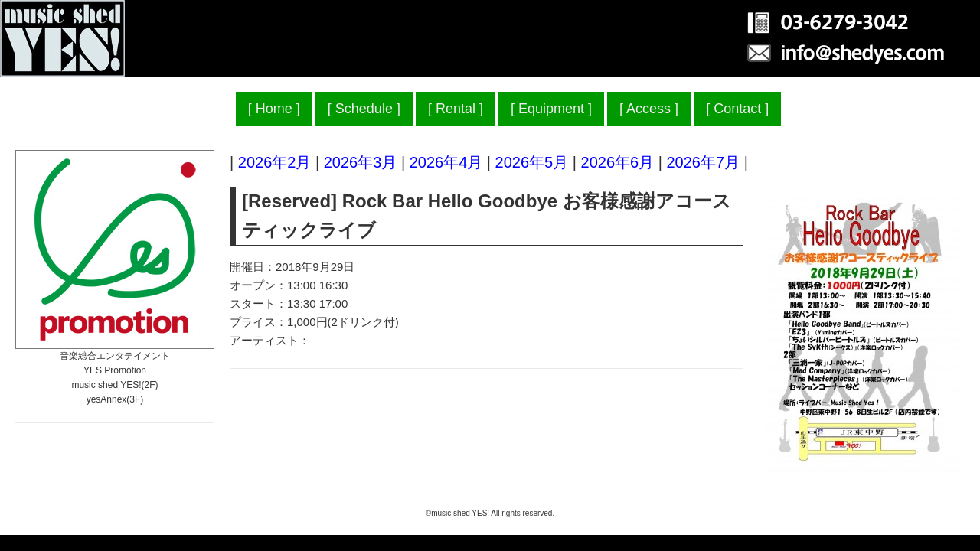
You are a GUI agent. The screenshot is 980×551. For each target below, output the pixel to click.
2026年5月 (532, 162)
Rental (456, 109)
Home (274, 109)
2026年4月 (446, 162)
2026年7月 (703, 162)
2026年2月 (275, 162)
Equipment (551, 109)
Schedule (364, 109)
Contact (737, 109)
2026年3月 (361, 162)
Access (648, 109)
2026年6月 (618, 162)
